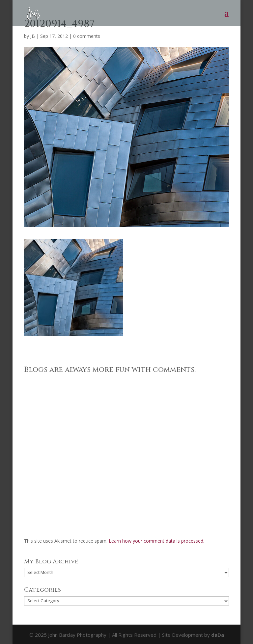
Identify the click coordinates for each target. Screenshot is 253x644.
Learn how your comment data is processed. (156, 541)
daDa (218, 635)
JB (33, 36)
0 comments (87, 36)
